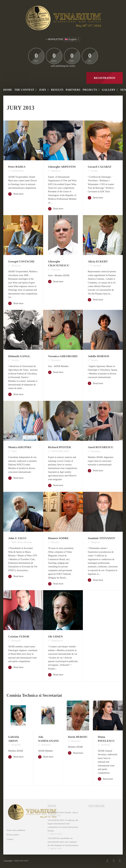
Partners (73, 90)
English (71, 39)
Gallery (109, 90)
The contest (24, 90)
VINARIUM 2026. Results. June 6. (63, 812)
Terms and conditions (16, 830)
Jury (43, 90)
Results (57, 90)
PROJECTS (90, 90)
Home (8, 90)
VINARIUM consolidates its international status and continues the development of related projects (63, 842)
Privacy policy (13, 835)
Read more (16, 194)
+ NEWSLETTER (54, 39)
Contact (10, 839)
